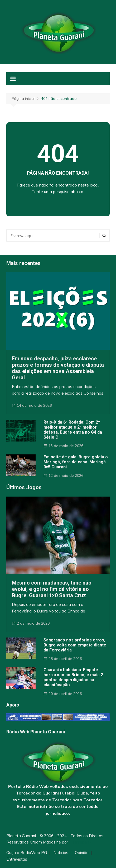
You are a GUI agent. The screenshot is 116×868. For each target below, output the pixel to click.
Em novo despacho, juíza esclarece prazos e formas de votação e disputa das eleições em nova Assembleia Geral (58, 368)
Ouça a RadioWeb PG (27, 853)
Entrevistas (17, 859)
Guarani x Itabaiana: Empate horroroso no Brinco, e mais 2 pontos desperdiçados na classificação (73, 677)
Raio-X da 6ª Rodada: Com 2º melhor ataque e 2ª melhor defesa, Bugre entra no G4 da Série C (73, 430)
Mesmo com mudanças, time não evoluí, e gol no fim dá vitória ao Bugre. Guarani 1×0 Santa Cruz (52, 589)
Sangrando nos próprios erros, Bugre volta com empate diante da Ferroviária (75, 645)
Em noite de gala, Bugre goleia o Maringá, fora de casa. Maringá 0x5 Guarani (76, 462)
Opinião (82, 853)
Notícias (61, 853)
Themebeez (80, 842)
